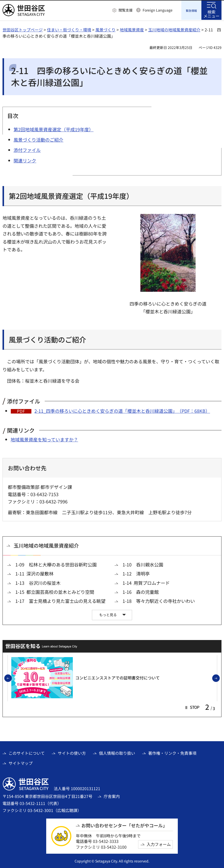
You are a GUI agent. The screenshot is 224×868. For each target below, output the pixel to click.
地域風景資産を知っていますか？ (44, 439)
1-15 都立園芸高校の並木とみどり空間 (55, 591)
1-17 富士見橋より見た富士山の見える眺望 (60, 600)
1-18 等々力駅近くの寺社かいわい (159, 600)
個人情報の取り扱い (117, 752)
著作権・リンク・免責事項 (172, 752)
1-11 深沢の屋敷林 (34, 573)
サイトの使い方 (72, 752)
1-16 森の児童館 (141, 591)
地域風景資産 (132, 29)
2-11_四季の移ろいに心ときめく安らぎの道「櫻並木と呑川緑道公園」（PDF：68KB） (122, 410)
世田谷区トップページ (23, 29)
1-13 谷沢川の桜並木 (38, 582)
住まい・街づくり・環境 (69, 29)
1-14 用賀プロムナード (146, 582)
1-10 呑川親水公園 (143, 564)
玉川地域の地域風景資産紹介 (174, 29)
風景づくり (105, 29)
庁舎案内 (112, 795)
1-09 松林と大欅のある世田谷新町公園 (56, 564)
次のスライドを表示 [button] (219, 678)
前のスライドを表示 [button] (12, 678)
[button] (123, 10)
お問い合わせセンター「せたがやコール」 (124, 825)
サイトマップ (21, 762)
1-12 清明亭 (136, 573)
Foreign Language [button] (158, 10)
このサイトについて (27, 752)
